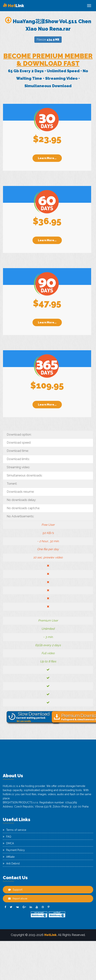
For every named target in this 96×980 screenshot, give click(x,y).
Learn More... (47, 158)
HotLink (50, 935)
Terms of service (14, 830)
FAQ (7, 837)
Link (13, 6)
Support (15, 890)
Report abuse (18, 899)
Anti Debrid (11, 863)
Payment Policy (14, 850)
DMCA (8, 843)
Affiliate (9, 857)
